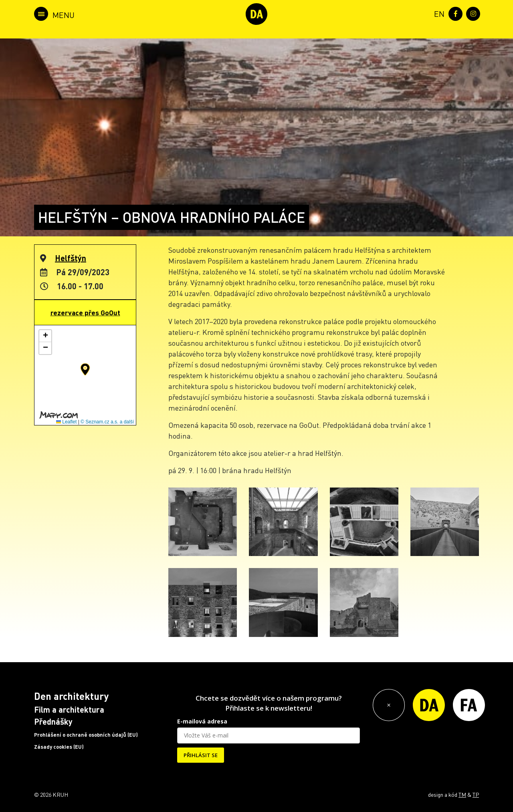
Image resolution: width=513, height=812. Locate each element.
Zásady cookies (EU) (59, 747)
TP (476, 794)
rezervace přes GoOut (85, 312)
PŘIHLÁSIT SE (201, 755)
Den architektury (71, 696)
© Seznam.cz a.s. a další (107, 422)
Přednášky (53, 721)
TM (462, 794)
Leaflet (66, 422)
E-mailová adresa (202, 721)
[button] (85, 369)
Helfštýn (71, 258)
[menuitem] (438, 13)
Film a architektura (69, 709)
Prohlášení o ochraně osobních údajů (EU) (86, 735)
